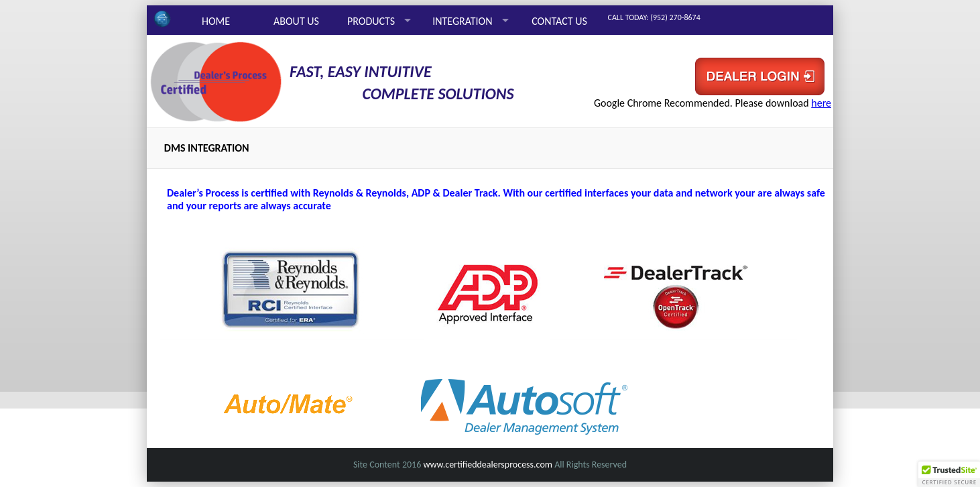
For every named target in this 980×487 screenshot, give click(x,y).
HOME (216, 21)
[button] (949, 474)
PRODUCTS (371, 21)
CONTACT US (559, 21)
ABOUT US (296, 21)
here (821, 103)
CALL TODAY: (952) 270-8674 (654, 17)
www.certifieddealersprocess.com (488, 465)
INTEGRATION (462, 21)
